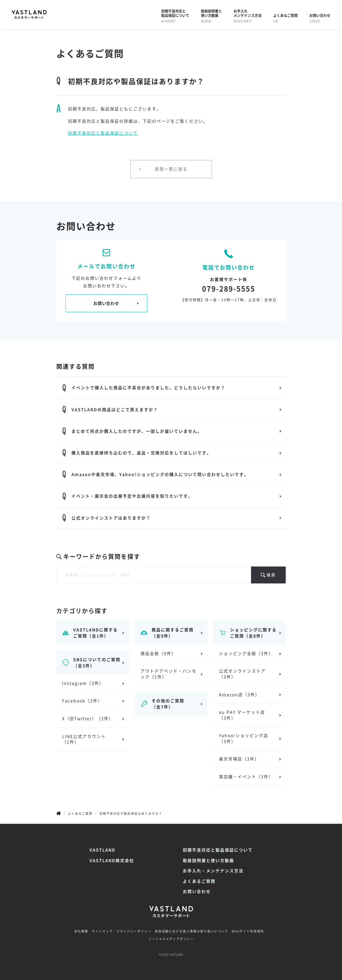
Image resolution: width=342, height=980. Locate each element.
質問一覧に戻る (171, 169)
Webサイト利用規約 (248, 931)
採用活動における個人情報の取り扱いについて (192, 931)
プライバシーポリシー (134, 931)
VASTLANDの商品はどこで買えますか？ (115, 409)
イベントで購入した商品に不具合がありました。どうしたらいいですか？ (148, 388)
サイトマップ (102, 931)
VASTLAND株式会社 (112, 860)
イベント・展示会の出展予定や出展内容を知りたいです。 (132, 496)
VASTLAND (102, 850)
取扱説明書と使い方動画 (208, 860)
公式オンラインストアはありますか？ (111, 518)
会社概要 (81, 931)
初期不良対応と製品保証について (103, 133)
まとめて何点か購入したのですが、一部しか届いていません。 (137, 431)
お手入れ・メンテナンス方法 (213, 871)
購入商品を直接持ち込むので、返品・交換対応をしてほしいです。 (141, 453)
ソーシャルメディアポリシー (171, 939)
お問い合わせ (106, 303)
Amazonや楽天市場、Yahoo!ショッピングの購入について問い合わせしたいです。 (160, 474)
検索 (271, 575)
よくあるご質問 (199, 881)
